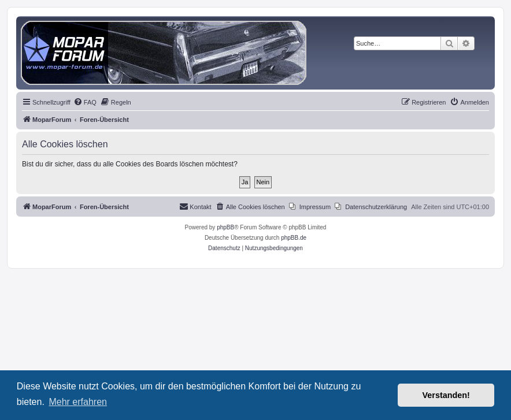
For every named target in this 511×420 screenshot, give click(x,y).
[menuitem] (85, 102)
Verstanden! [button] (446, 395)
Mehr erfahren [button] (78, 402)
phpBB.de (294, 238)
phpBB (225, 227)
